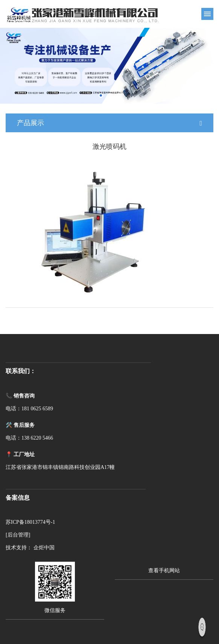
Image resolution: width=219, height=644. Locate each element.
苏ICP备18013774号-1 (30, 522)
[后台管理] (18, 535)
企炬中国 (44, 548)
